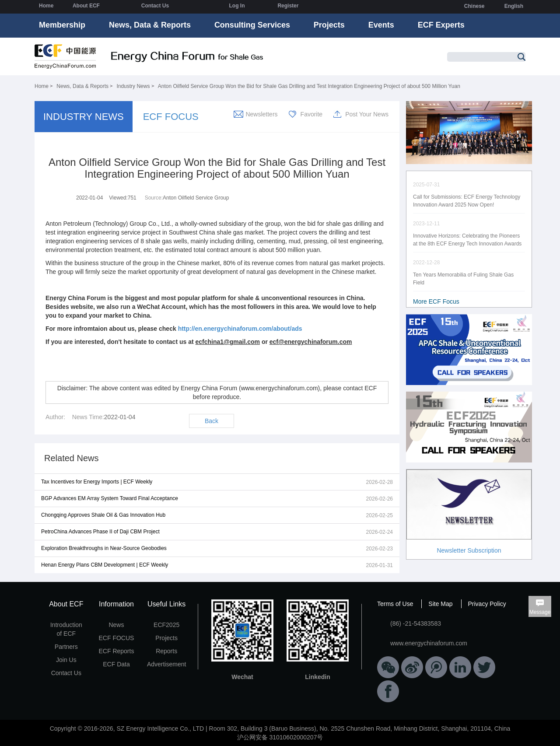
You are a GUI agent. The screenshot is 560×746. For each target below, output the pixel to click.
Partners (66, 647)
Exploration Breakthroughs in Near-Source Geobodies (104, 548)
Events (381, 25)
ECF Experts (441, 25)
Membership (62, 25)
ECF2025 (166, 625)
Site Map (440, 604)
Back (212, 421)
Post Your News (367, 114)
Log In (237, 6)
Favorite (312, 114)
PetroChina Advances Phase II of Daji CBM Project (100, 532)
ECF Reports (117, 651)
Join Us (66, 660)
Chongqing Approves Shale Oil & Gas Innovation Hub (103, 515)
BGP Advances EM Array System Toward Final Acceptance (110, 498)
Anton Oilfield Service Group (196, 198)
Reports (166, 651)
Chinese (474, 6)
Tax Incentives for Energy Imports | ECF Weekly (97, 482)
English (514, 6)
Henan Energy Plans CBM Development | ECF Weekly (105, 565)
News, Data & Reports (150, 25)
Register (288, 6)
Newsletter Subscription (469, 550)
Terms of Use (395, 604)
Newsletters (261, 114)
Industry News (133, 86)
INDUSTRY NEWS (84, 117)
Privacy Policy (487, 604)
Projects (329, 25)
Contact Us (155, 6)
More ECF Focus (436, 301)
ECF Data (116, 664)
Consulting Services (252, 25)
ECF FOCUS (171, 117)
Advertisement (166, 664)
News (116, 625)
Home (46, 6)
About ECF (86, 6)
